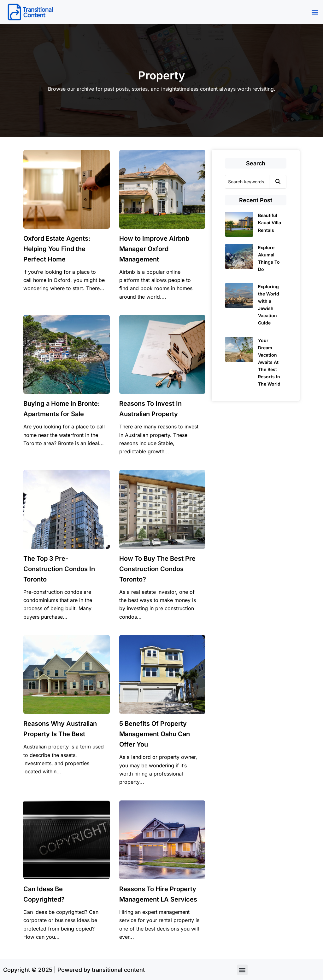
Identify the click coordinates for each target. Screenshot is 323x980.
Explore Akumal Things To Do (269, 258)
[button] (315, 12)
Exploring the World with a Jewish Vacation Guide (269, 305)
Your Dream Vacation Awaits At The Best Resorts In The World (269, 362)
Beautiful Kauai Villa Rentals (270, 223)
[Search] (247, 182)
